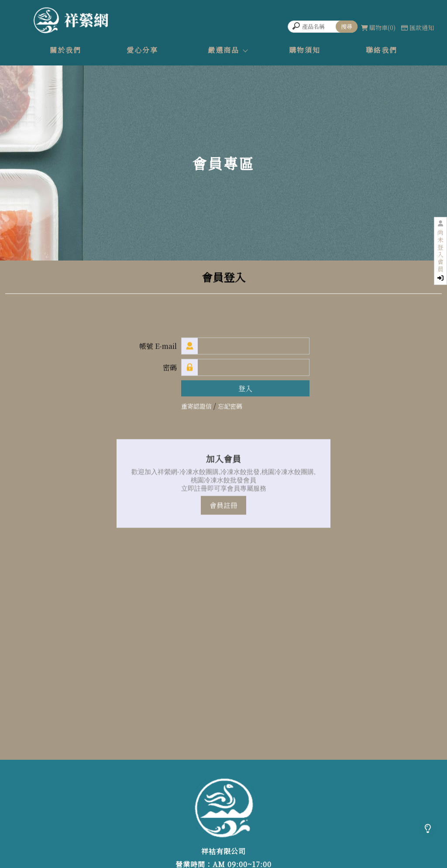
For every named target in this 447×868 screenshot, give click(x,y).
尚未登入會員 (440, 255)
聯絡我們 (382, 50)
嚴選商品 (223, 50)
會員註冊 (223, 506)
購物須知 (305, 50)
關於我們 (65, 50)
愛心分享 (142, 50)
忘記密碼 (230, 406)
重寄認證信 (196, 406)
